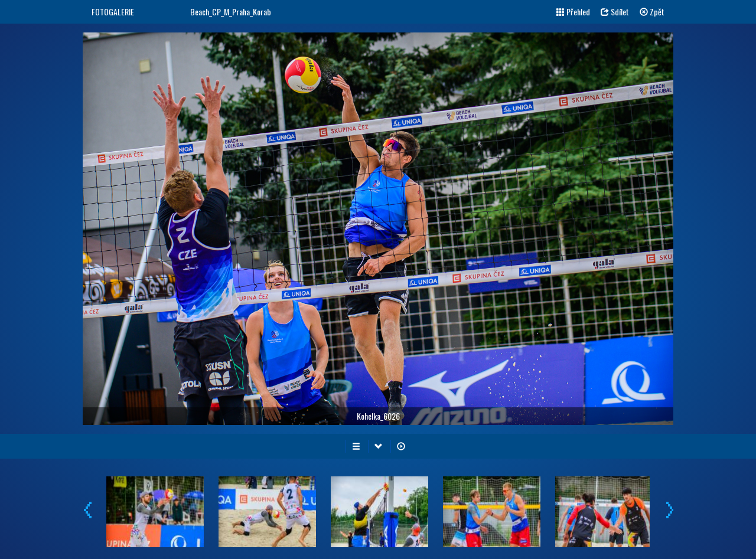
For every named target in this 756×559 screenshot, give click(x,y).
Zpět (652, 12)
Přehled (573, 12)
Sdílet (615, 12)
